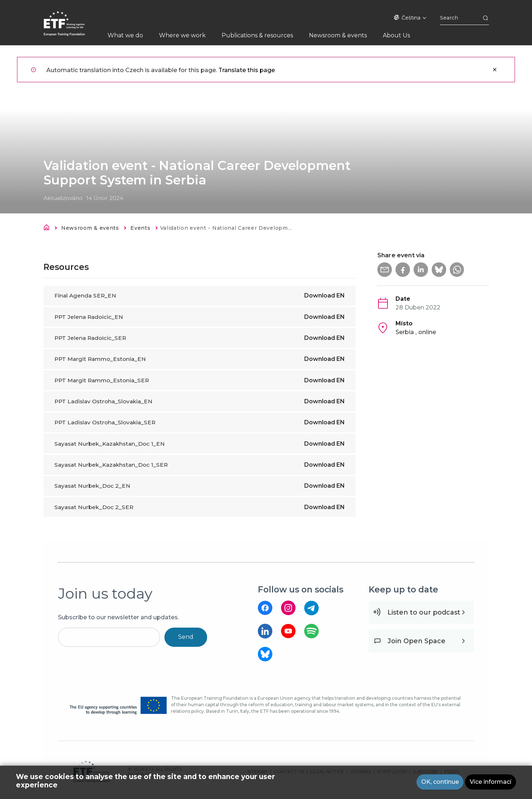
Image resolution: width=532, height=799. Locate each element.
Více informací (491, 782)
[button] (385, 270)
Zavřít (495, 70)
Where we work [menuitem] (182, 35)
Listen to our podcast (424, 612)
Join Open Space (416, 641)
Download (324, 296)
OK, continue (440, 782)
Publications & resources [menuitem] (257, 35)
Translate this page (247, 70)
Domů (49, 229)
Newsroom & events (90, 228)
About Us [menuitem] (396, 35)
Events (140, 228)
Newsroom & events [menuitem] (338, 35)
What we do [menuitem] (125, 35)
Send (186, 637)
